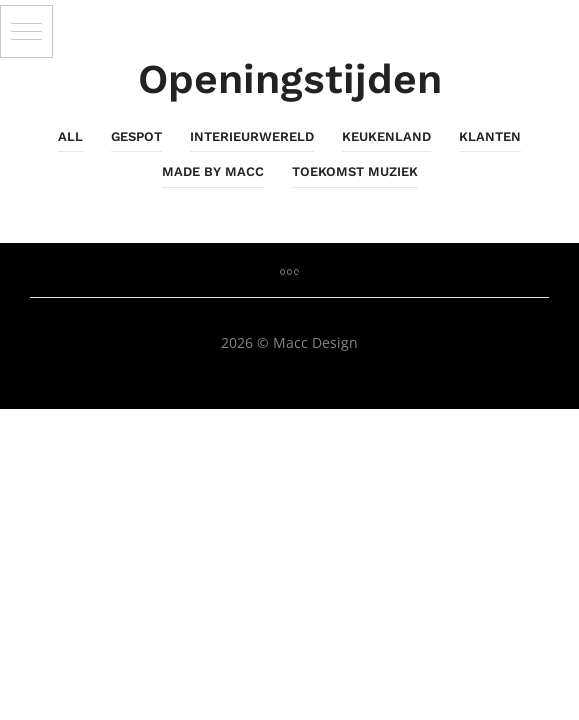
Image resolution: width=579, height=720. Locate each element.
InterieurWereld (252, 136)
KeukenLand (386, 136)
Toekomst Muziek (355, 171)
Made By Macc (213, 171)
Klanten (490, 136)
